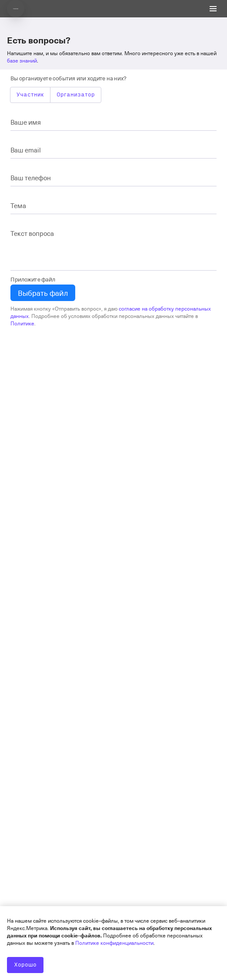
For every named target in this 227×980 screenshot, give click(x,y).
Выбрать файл (43, 293)
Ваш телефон (31, 178)
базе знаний (22, 60)
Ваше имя (26, 122)
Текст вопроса (32, 233)
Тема (18, 205)
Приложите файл (33, 279)
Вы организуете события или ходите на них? (68, 78)
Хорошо (25, 965)
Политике (22, 323)
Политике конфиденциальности (114, 943)
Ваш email (26, 150)
